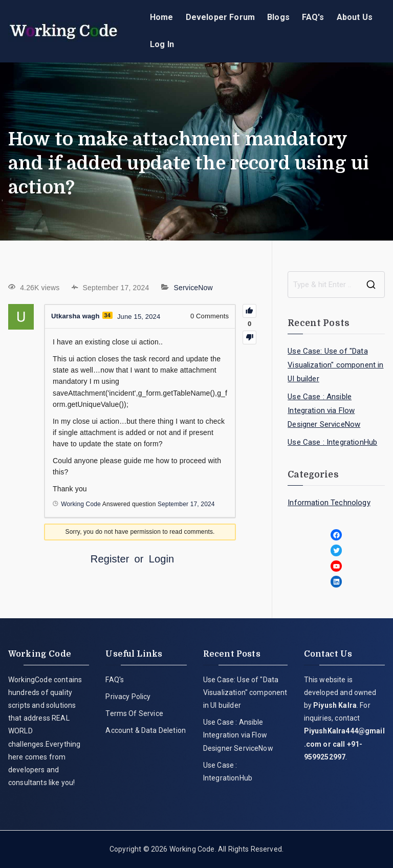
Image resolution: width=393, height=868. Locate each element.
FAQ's (313, 17)
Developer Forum (220, 17)
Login (162, 559)
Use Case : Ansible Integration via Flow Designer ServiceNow (324, 410)
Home (162, 17)
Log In (162, 44)
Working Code (192, 849)
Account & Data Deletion (146, 730)
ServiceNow (193, 288)
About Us (355, 17)
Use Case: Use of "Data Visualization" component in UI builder (335, 365)
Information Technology (329, 503)
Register (110, 559)
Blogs (278, 17)
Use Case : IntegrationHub (332, 442)
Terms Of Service (134, 713)
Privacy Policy (128, 697)
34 (108, 315)
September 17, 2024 (186, 504)
